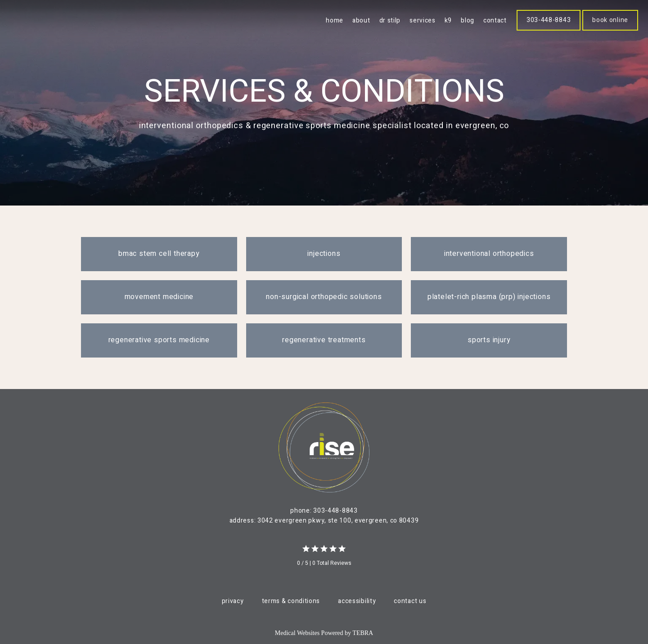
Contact (495, 20)
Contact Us (410, 601)
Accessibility (357, 601)
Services (423, 20)
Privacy (233, 601)
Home (335, 20)
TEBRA (363, 633)
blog (468, 20)
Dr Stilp (390, 20)
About (361, 20)
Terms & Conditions (291, 601)
